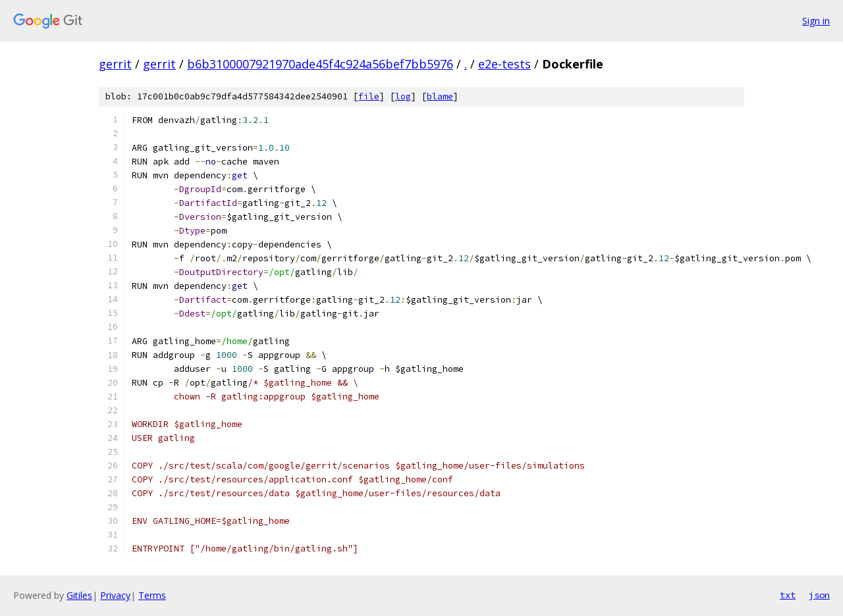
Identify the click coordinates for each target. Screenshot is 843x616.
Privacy (115, 595)
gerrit (115, 64)
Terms (152, 595)
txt (788, 595)
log (403, 96)
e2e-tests (504, 64)
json (819, 595)
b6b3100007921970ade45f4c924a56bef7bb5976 (320, 64)
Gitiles (79, 595)
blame (440, 96)
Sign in (816, 21)
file (369, 96)
